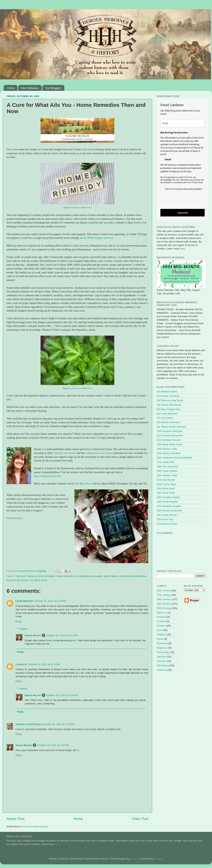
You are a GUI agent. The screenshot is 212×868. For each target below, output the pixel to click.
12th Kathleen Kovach (169, 440)
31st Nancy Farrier (167, 524)
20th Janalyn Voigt (167, 475)
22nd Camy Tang (166, 484)
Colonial (161, 621)
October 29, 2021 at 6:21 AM (44, 664)
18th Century (164, 599)
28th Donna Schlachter (169, 511)
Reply (19, 621)
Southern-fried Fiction (28, 724)
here (182, 249)
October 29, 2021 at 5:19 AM (50, 601)
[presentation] (179, 200)
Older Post (140, 819)
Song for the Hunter (65, 453)
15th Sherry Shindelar (169, 453)
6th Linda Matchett (167, 414)
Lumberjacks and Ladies (99, 453)
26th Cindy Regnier (167, 502)
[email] (183, 123)
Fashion (161, 626)
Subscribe (183, 213)
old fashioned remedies (133, 576)
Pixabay (88, 208)
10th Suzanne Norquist (169, 431)
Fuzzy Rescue (76, 208)
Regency (162, 648)
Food (160, 630)
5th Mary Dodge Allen (169, 409)
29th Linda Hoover (167, 515)
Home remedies (65, 576)
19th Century (164, 604)
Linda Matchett (24, 601)
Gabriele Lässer (76, 388)
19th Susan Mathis (167, 471)
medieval (162, 670)
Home (11, 88)
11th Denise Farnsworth (170, 436)
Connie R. (21, 664)
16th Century (164, 590)
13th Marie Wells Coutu (170, 444)
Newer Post (15, 819)
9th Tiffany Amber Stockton (172, 427)
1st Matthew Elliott (167, 392)
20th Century (164, 608)
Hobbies (161, 635)
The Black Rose (83, 484)
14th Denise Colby (167, 449)
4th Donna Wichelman (169, 405)
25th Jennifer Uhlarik (168, 497)
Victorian (161, 661)
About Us (162, 613)
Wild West (162, 665)
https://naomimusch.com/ (48, 476)
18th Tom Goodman (168, 467)
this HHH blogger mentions (98, 238)
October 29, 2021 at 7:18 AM (58, 724)
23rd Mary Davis (166, 488)
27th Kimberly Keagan (169, 506)
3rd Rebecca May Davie (170, 400)
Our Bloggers (53, 88)
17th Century (164, 595)
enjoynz (134, 859)
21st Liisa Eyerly (166, 480)
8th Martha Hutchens (168, 422)
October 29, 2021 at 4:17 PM (62, 635)
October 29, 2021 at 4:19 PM (53, 745)
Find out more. (15, 518)
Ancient (161, 617)
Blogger (158, 859)
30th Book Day (165, 519)
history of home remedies (41, 576)
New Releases (30, 88)
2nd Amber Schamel (168, 396)
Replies (24, 629)
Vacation (161, 657)
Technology (163, 652)
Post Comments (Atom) (35, 826)
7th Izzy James (165, 418)
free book (20, 576)
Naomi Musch (111, 576)
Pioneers (162, 643)
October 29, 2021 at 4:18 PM (62, 695)
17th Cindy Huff (165, 462)
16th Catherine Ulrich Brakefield (174, 458)
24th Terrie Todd (166, 493)
